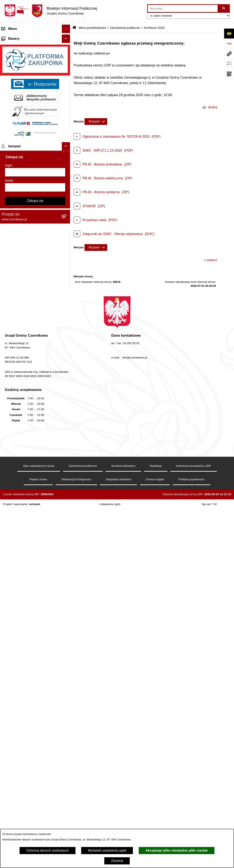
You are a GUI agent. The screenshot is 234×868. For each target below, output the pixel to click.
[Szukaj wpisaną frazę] (224, 8)
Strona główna (12, 37)
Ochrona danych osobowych (48, 850)
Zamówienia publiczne (125, 28)
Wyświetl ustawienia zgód (107, 850)
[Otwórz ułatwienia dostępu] (229, 33)
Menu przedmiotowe (17, 46)
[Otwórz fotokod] (229, 74)
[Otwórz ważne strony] (229, 64)
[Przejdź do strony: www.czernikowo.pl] (229, 54)
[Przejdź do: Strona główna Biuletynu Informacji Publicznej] (74, 28)
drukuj (213, 107)
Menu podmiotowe (15, 728)
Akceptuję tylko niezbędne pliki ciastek (177, 850)
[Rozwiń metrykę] (96, 122)
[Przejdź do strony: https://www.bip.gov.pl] (229, 44)
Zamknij (117, 861)
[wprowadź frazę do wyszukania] (183, 8)
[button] (67, 37)
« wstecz (211, 260)
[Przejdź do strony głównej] (51, 11)
